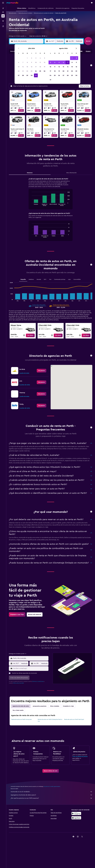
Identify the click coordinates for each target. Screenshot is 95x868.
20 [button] (19, 71)
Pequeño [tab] (23, 279)
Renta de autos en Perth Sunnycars (22, 719)
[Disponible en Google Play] (76, 813)
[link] (30, 335)
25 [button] (40, 71)
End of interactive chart (31, 204)
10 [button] (36, 62)
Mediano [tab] (31, 279)
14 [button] (23, 67)
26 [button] (44, 71)
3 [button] (36, 58)
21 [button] (23, 71)
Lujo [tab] (69, 279)
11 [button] (40, 62)
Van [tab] (50, 279)
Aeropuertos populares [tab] (40, 706)
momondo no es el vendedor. (51, 792)
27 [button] (19, 75)
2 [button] (32, 58)
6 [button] (19, 62)
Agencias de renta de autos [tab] (21, 706)
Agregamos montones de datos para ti (51, 795)
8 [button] (27, 62)
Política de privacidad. (18, 683)
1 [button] (27, 58)
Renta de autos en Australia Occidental (44, 13)
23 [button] (32, 71)
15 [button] (27, 67)
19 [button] (45, 67)
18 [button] (40, 67)
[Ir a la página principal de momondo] (12, 3)
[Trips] (3, 21)
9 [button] (32, 62)
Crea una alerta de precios (80, 757)
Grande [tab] (39, 279)
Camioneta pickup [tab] (60, 279)
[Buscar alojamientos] (3, 12)
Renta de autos (13, 13)
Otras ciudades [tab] (55, 706)
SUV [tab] (45, 279)
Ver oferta (21, 110)
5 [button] (45, 58)
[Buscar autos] (3, 16)
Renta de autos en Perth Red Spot (74, 719)
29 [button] (27, 75)
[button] (3, 3)
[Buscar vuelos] (3, 8)
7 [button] (23, 62)
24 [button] (36, 71)
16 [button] (32, 67)
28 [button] (23, 75)
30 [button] (32, 75)
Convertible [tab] (77, 279)
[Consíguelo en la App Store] (76, 818)
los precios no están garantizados (52, 786)
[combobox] (18, 36)
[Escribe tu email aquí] (30, 668)
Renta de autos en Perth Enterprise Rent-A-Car (50, 720)
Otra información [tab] (71, 173)
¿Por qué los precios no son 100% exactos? (51, 798)
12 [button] (45, 62)
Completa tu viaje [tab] (68, 706)
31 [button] (36, 75)
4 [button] (40, 58)
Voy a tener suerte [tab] (18, 710)
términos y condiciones (38, 681)
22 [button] (27, 71)
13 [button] (19, 67)
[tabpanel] (51, 211)
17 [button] (36, 67)
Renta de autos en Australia (25, 13)
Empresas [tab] (30, 173)
